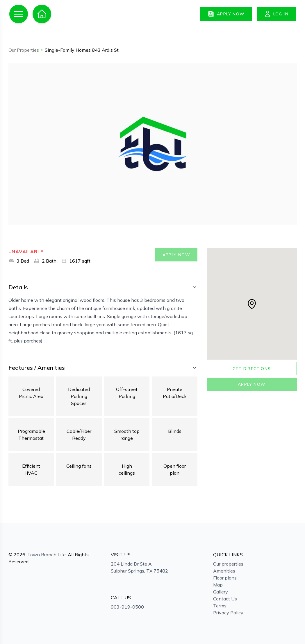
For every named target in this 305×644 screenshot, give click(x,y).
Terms (220, 606)
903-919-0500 (127, 607)
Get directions (252, 369)
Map (218, 585)
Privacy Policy (228, 613)
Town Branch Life (47, 555)
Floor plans (225, 578)
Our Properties (24, 50)
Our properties (228, 564)
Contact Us (225, 599)
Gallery (221, 592)
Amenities (224, 571)
